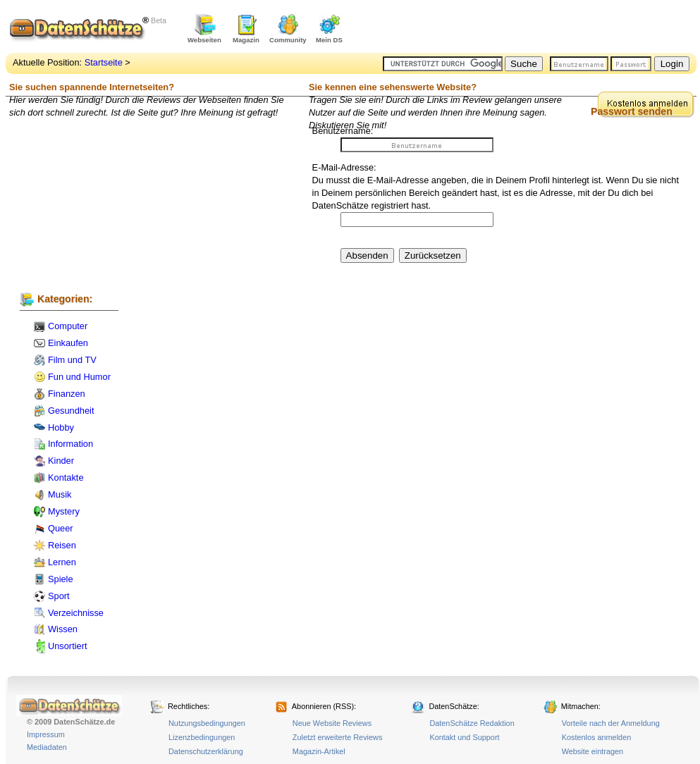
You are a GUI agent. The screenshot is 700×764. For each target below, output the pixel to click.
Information (70, 444)
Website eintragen (592, 751)
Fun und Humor (79, 377)
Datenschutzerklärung (206, 751)
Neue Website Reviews (332, 723)
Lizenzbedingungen (202, 737)
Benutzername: (343, 131)
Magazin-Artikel (319, 751)
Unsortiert (67, 646)
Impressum (46, 734)
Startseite (104, 62)
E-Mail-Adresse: (344, 167)
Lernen (62, 562)
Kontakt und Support (464, 737)
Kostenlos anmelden (597, 737)
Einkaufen (68, 343)
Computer (68, 326)
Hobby (61, 427)
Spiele (61, 579)
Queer (61, 528)
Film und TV (72, 360)
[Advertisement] (532, 28)
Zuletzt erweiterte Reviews (338, 737)
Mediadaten (47, 747)
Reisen (62, 545)
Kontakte (66, 477)
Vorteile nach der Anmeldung (611, 723)
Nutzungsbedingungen (207, 723)
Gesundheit (71, 411)
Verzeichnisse (76, 613)
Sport (59, 596)
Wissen (63, 629)
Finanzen (67, 394)
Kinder (61, 461)
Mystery (64, 511)
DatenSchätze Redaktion (472, 723)
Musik (60, 494)
